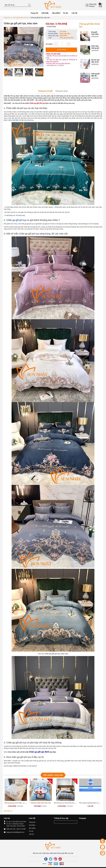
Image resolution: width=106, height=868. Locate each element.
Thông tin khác (62, 91)
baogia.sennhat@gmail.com (15, 832)
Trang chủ (32, 822)
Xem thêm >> (8, 811)
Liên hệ (31, 834)
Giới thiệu (32, 825)
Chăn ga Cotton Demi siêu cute (41, 803)
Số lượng (49, 44)
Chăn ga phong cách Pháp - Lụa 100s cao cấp (19, 803)
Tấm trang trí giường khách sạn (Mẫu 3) (92, 803)
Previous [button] (6, 72)
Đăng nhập (93, 4)
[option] (8, 72)
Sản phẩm (32, 828)
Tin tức (31, 831)
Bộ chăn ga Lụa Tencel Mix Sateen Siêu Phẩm (69, 803)
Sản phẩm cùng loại (53, 775)
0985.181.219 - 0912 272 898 (16, 829)
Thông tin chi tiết (45, 91)
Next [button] (42, 72)
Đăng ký (92, 6)
